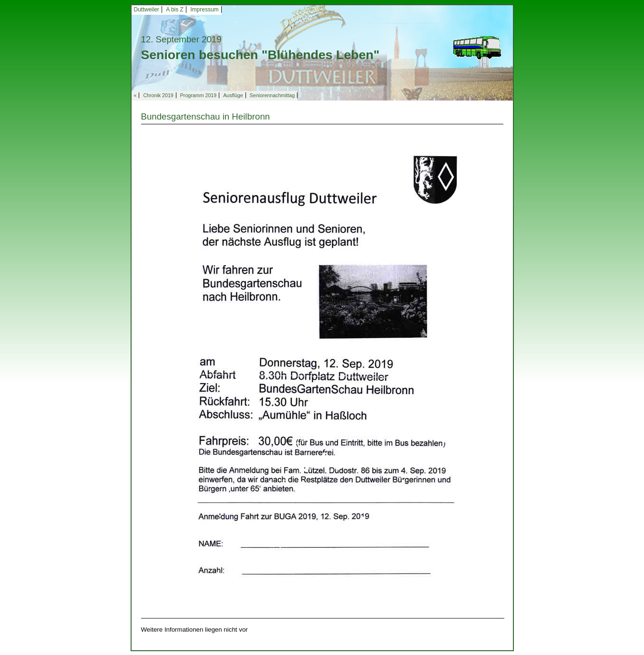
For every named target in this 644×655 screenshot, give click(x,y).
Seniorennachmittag (272, 95)
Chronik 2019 (158, 95)
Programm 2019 (198, 95)
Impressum (204, 10)
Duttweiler (147, 10)
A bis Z (175, 10)
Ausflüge (233, 95)
